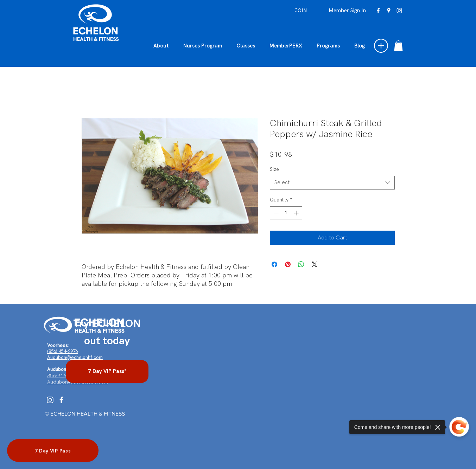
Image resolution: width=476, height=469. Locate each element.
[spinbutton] (286, 213)
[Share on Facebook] (274, 264)
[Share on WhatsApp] (301, 264)
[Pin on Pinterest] (288, 264)
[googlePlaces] (389, 11)
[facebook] (378, 11)
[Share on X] (315, 264)
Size (274, 169)
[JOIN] (301, 11)
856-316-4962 (63, 375)
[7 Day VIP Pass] (53, 451)
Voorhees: (58, 345)
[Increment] (297, 213)
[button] (381, 46)
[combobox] (332, 183)
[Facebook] (61, 400)
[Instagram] (50, 400)
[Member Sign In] (347, 11)
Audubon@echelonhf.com (75, 357)
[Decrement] (275, 213)
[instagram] (399, 11)
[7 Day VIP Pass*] (107, 371)
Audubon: (57, 369)
